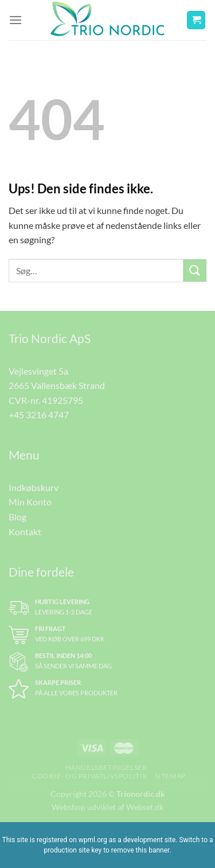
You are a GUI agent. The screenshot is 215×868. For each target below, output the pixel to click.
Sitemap (170, 776)
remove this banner (140, 850)
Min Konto (30, 502)
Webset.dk (145, 807)
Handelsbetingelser (106, 767)
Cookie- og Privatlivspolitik (90, 776)
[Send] (195, 270)
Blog (17, 517)
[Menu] (15, 20)
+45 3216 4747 (39, 414)
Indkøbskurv (34, 487)
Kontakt (25, 532)
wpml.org (93, 840)
